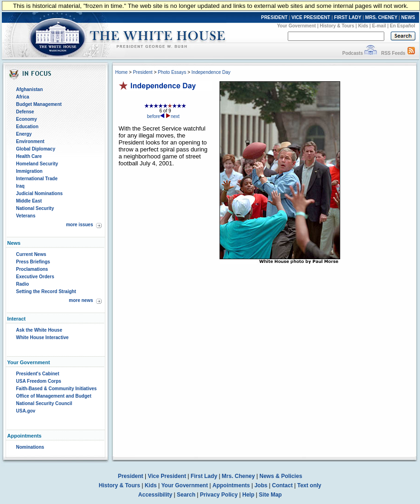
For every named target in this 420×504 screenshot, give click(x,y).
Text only (309, 485)
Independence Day (211, 72)
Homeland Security (37, 164)
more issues (79, 225)
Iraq (20, 186)
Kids (363, 26)
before (156, 116)
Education (27, 127)
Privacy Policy (219, 495)
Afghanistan (30, 89)
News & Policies (281, 476)
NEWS (408, 17)
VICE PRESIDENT (311, 17)
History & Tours (337, 26)
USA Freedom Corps (39, 381)
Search (186, 495)
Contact (282, 485)
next (173, 116)
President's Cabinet (38, 374)
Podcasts (352, 53)
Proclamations (32, 269)
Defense (25, 112)
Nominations (30, 447)
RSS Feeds (393, 53)
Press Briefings (33, 262)
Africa (23, 97)
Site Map (270, 495)
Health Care (29, 156)
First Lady (204, 476)
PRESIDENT (274, 17)
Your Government (297, 26)
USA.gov (26, 411)
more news (81, 300)
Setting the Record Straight (46, 291)
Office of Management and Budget (54, 396)
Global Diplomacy (36, 149)
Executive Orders (35, 277)
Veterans (26, 216)
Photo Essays (172, 72)
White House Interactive (42, 337)
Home (121, 72)
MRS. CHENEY (381, 17)
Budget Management (39, 104)
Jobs (261, 485)
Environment (30, 141)
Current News (31, 254)
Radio (23, 284)
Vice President (167, 476)
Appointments (231, 485)
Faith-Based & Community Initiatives (57, 389)
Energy (24, 134)
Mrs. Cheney (238, 476)
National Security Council (44, 403)
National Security (35, 208)
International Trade (37, 179)
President (142, 72)
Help (248, 495)
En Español (402, 26)
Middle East (29, 201)
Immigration (29, 171)
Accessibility (155, 495)
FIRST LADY (348, 17)
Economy (27, 119)
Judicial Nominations (40, 193)
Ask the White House (39, 330)
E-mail (379, 26)
